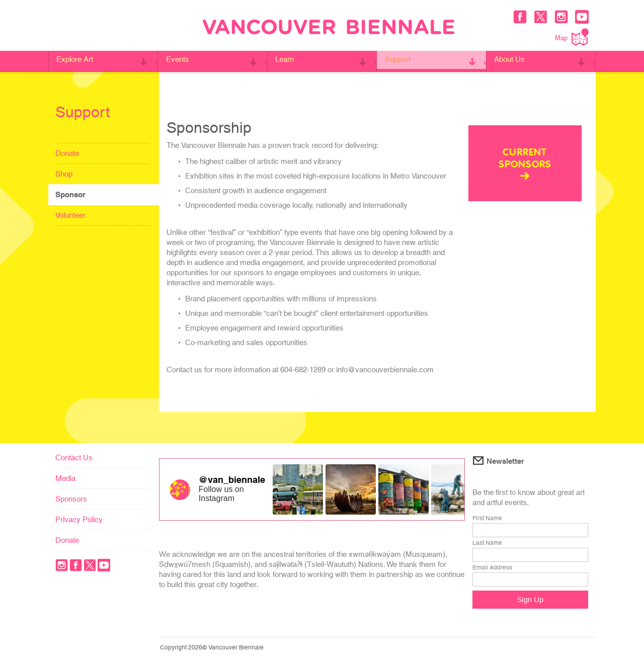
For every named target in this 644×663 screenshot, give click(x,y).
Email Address (492, 567)
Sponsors (71, 499)
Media (65, 478)
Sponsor (70, 194)
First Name (487, 518)
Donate (67, 153)
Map (572, 37)
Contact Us (74, 458)
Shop (64, 174)
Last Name (487, 543)
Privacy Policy (79, 519)
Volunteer (70, 215)
